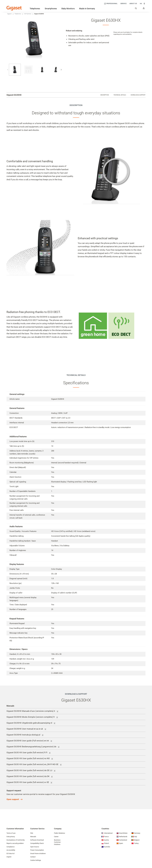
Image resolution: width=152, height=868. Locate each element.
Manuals (33, 837)
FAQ (32, 833)
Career (56, 837)
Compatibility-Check (37, 843)
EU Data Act (11, 853)
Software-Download (37, 840)
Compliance (11, 847)
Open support (13, 799)
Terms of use (11, 833)
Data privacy (11, 837)
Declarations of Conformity (16, 840)
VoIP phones (28, 14)
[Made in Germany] (87, 9)
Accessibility (11, 850)
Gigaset (9, 14)
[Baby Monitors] (68, 9)
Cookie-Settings (36, 860)
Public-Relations (59, 833)
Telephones (18, 14)
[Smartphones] (51, 9)
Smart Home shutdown (38, 853)
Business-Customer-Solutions (58, 842)
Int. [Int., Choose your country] (143, 4)
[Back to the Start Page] (14, 8)
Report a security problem (15, 843)
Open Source (35, 847)
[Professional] (111, 4)
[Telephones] (35, 9)
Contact (33, 857)
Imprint (9, 857)
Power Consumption (37, 850)
